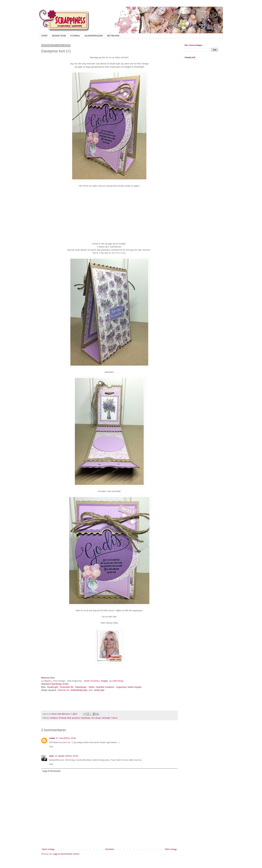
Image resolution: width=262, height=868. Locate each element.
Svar (51, 747)
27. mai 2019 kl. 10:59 (66, 738)
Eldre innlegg (171, 849)
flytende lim (64, 690)
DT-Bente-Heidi (65, 718)
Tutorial (114, 718)
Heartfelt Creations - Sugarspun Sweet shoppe (119, 687)
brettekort (54, 718)
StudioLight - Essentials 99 (60, 687)
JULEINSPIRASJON (93, 36)
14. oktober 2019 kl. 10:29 (66, 756)
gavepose (76, 718)
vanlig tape (99, 690)
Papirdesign (86, 718)
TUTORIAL (75, 36)
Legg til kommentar (51, 771)
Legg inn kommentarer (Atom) (66, 854)
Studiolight (106, 718)
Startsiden (110, 849)
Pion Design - (60, 681)
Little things (118, 681)
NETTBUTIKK (113, 36)
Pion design (96, 718)
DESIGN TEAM (59, 36)
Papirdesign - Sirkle (84, 687)
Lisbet (52, 738)
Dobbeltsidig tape (79, 690)
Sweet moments (92, 681)
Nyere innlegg (48, 849)
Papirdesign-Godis (59, 684)
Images (104, 681)
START (44, 36)
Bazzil (48, 681)
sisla (51, 756)
